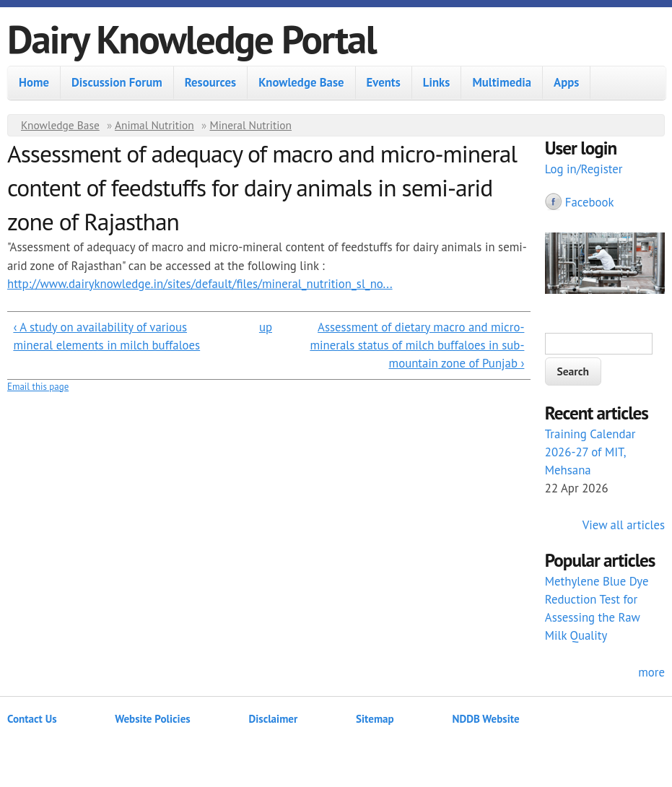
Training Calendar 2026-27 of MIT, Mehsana (590, 452)
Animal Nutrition (154, 125)
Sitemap (375, 719)
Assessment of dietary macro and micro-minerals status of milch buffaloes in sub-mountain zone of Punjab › (417, 345)
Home (34, 82)
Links (437, 82)
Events (384, 82)
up (266, 327)
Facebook (590, 202)
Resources (210, 82)
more (651, 672)
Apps (566, 82)
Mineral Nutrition (250, 125)
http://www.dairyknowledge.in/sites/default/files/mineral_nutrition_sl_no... (200, 284)
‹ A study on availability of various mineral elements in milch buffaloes (106, 336)
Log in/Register (584, 169)
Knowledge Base (301, 82)
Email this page (38, 387)
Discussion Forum (117, 82)
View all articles (624, 525)
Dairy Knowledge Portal (192, 39)
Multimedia (502, 82)
